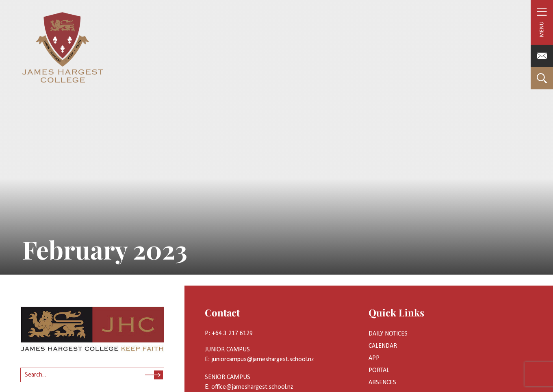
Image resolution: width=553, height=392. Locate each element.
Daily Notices (388, 334)
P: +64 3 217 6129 (229, 334)
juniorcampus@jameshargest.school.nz (262, 360)
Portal (379, 370)
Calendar (383, 346)
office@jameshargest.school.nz (252, 387)
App (374, 358)
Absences (382, 383)
